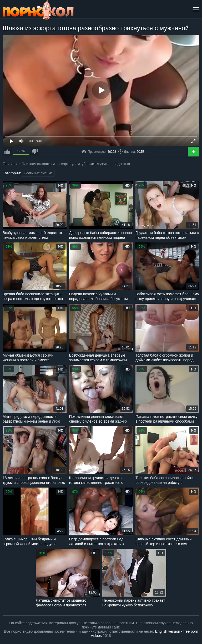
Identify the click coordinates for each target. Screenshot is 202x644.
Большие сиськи (38, 173)
